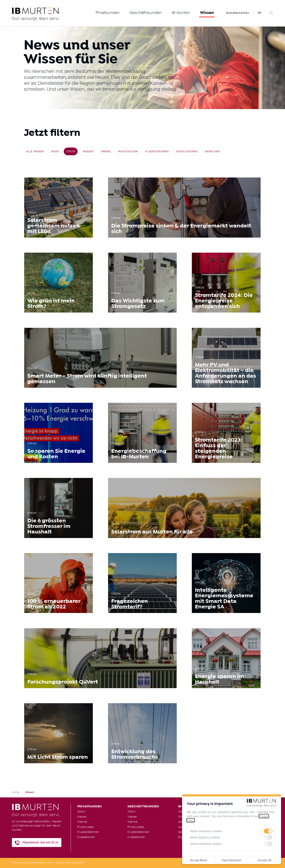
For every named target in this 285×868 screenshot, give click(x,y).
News (55, 152)
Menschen (212, 152)
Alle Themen (35, 152)
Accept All (265, 860)
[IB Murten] (49, 14)
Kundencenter (238, 13)
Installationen (187, 152)
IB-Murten (181, 13)
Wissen (207, 13)
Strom (71, 152)
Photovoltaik (128, 152)
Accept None (198, 860)
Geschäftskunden (146, 13)
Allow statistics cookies (205, 837)
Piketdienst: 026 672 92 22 (40, 843)
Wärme (106, 152)
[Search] (271, 13)
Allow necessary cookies (206, 831)
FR (260, 13)
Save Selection (232, 860)
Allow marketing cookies (206, 844)
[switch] (268, 831)
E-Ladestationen (157, 152)
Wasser (88, 152)
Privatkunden (108, 13)
